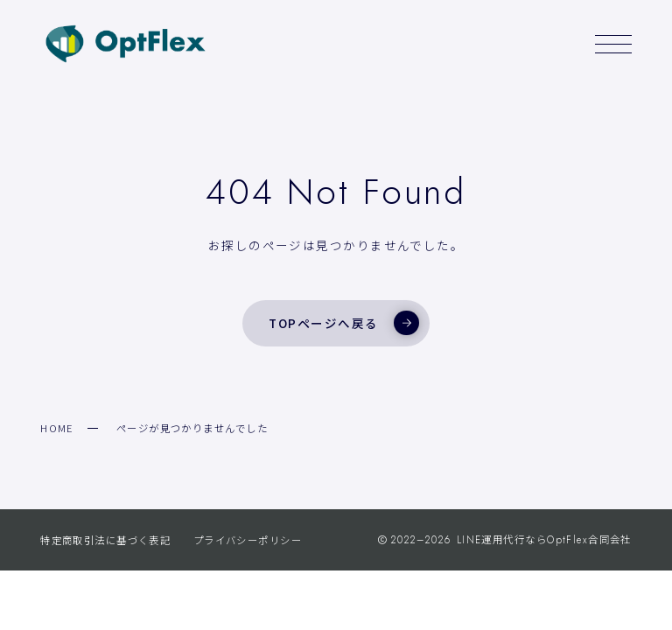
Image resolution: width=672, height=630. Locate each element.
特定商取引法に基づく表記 (105, 540)
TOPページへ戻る (343, 323)
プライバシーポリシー (248, 540)
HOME (57, 428)
